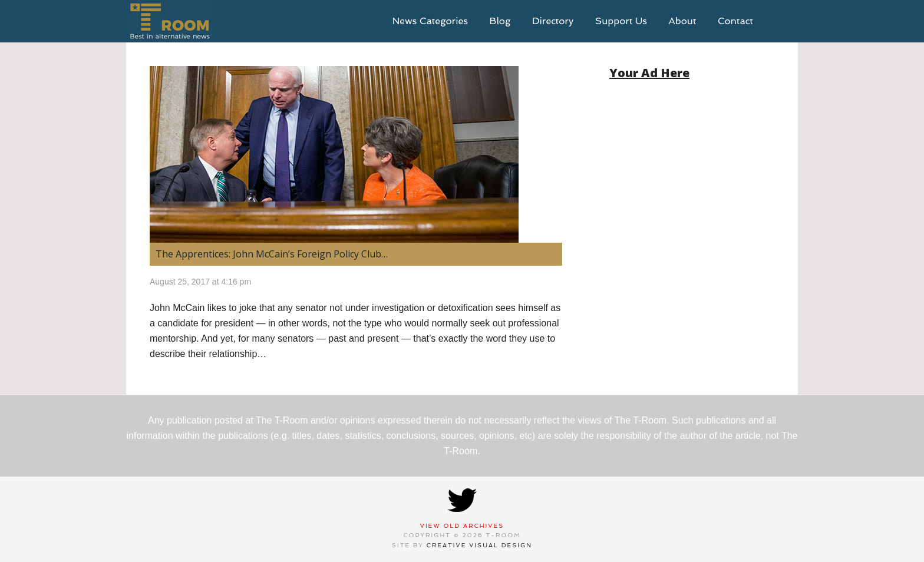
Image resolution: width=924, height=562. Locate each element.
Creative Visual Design (480, 545)
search (780, 21)
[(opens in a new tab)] (356, 154)
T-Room (169, 21)
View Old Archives (462, 526)
